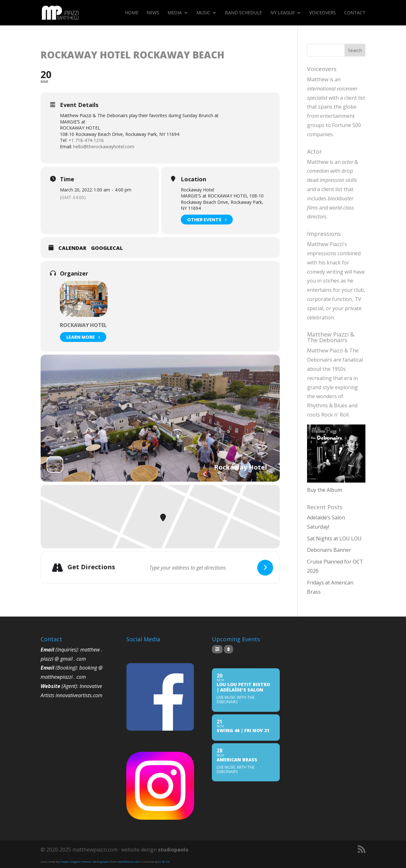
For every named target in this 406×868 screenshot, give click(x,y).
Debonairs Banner (329, 550)
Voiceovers (323, 13)
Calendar (72, 248)
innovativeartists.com (79, 695)
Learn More (83, 337)
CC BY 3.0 (164, 861)
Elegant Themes (81, 861)
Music (203, 13)
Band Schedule (243, 13)
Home (132, 13)
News (153, 13)
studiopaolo (173, 850)
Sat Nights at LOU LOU (334, 538)
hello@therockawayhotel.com (104, 147)
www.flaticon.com (129, 861)
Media (175, 13)
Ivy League (282, 13)
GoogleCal (107, 248)
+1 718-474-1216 (86, 140)
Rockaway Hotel (83, 325)
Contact (355, 13)
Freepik (64, 861)
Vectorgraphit (101, 861)
